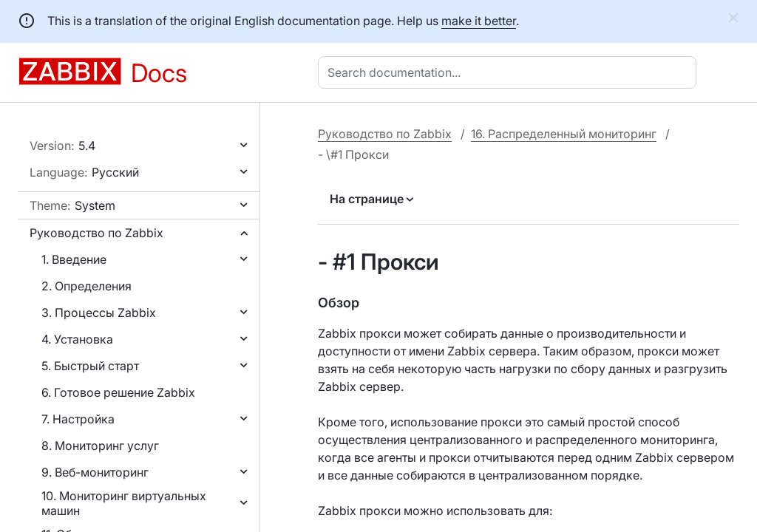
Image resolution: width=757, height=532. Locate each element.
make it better (479, 21)
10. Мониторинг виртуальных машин (124, 503)
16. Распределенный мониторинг (564, 134)
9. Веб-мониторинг (95, 472)
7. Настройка (78, 419)
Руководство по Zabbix (96, 233)
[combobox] (510, 72)
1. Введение (74, 259)
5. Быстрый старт (90, 366)
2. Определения (86, 286)
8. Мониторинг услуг (100, 446)
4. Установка (77, 339)
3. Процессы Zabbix (99, 313)
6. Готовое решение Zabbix (118, 392)
